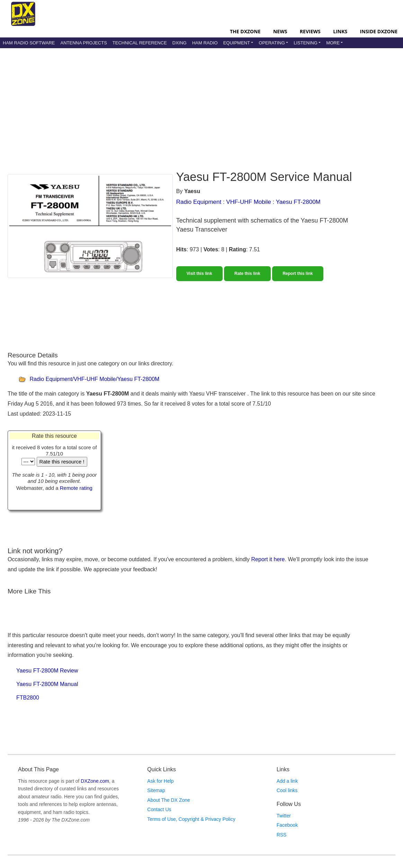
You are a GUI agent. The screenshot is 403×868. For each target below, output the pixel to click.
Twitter (284, 816)
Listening (306, 43)
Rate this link (247, 274)
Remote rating (76, 488)
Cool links (287, 790)
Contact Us (159, 809)
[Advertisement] (176, 104)
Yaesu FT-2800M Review (47, 671)
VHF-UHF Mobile (248, 202)
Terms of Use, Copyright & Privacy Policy (191, 819)
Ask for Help (160, 781)
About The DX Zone (168, 800)
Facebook (287, 825)
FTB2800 (28, 698)
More (333, 43)
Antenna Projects (83, 43)
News (280, 31)
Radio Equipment (199, 202)
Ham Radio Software (29, 43)
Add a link (287, 781)
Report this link (298, 274)
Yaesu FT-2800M (298, 202)
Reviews (310, 31)
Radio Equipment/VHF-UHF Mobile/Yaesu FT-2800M (94, 379)
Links (340, 31)
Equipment (237, 43)
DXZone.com (95, 781)
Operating (272, 43)
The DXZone (245, 31)
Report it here (268, 559)
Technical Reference (140, 43)
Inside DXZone (379, 31)
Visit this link (199, 274)
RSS (282, 835)
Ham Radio (205, 43)
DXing (180, 43)
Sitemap (156, 790)
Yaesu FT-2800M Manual (47, 684)
